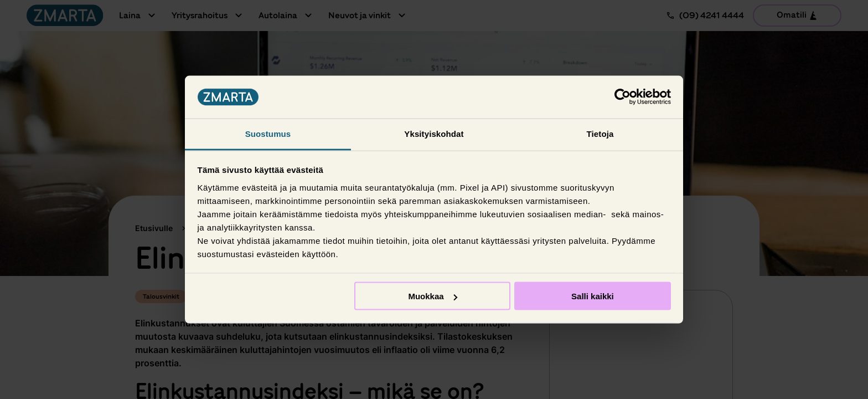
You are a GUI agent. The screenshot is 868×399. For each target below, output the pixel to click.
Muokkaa (432, 296)
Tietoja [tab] (600, 133)
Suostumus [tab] (268, 133)
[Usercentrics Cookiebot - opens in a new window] (622, 97)
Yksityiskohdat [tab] (434, 133)
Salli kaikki (593, 296)
